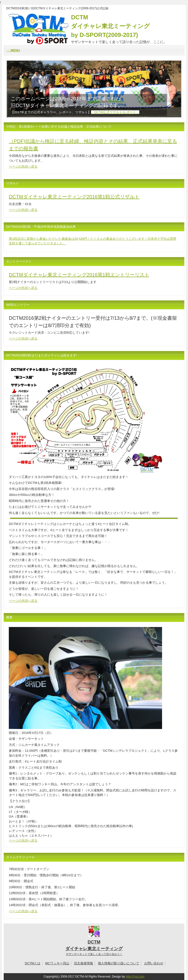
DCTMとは (33, 963)
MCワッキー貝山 (57, 963)
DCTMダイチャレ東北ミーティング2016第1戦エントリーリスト (79, 275)
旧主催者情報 (83, 963)
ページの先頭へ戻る (23, 166)
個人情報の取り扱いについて (119, 963)
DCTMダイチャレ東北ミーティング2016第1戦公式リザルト (74, 197)
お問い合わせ (154, 963)
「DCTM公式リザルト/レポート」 (115, 112)
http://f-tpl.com (135, 977)
